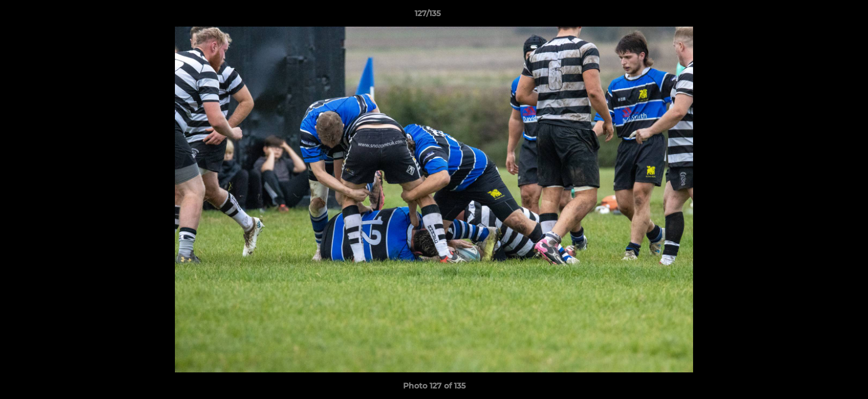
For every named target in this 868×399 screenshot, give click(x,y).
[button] (821, 16)
